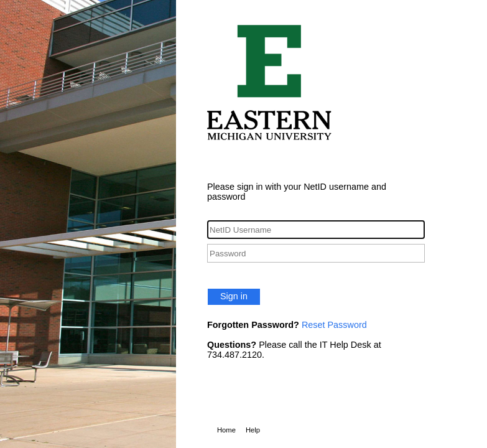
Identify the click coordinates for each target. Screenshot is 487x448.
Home (226, 430)
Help (253, 430)
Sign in (234, 296)
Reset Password (334, 325)
